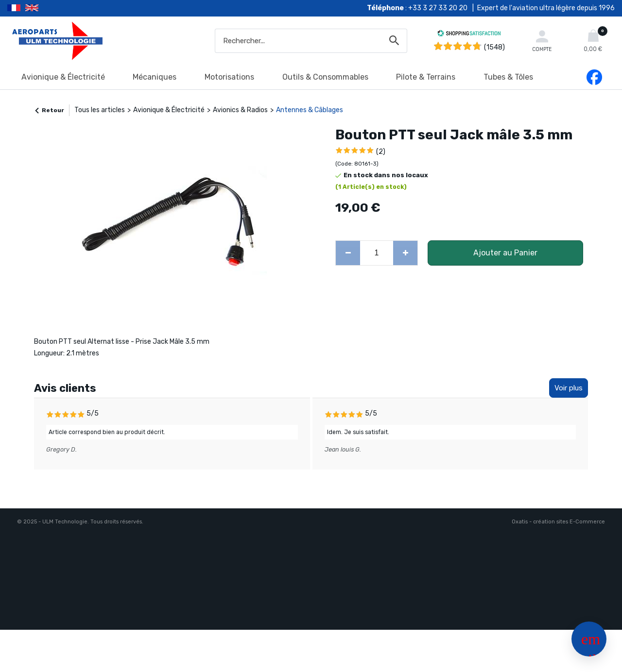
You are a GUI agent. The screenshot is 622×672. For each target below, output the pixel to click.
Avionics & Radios (240, 110)
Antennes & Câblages (310, 110)
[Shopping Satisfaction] (469, 35)
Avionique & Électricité (63, 77)
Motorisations (229, 77)
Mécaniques (155, 77)
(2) (381, 152)
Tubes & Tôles (508, 77)
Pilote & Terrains (426, 77)
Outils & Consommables (325, 77)
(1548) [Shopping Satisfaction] (494, 47)
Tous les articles (100, 110)
